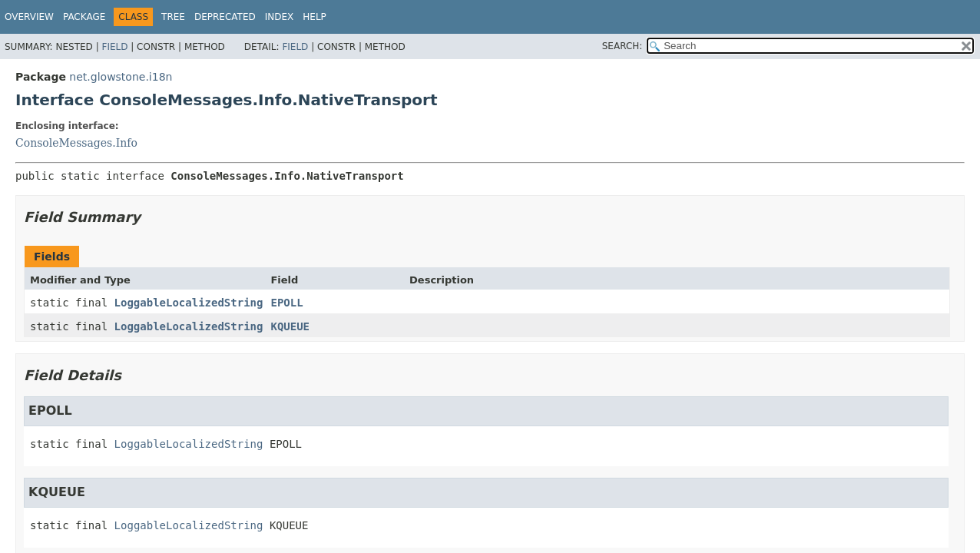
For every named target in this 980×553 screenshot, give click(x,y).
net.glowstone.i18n (121, 77)
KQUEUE (290, 326)
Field (114, 47)
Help (315, 17)
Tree (173, 17)
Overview (29, 17)
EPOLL (286, 303)
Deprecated (225, 17)
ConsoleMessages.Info (76, 143)
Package (84, 17)
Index (280, 17)
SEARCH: (622, 46)
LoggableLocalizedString (189, 303)
